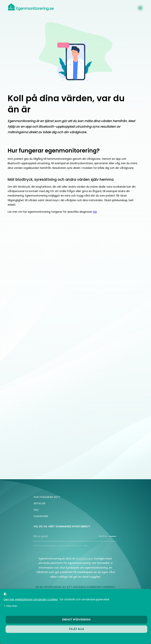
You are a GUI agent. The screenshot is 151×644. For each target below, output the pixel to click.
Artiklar (39, 503)
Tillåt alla (77, 629)
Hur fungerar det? (47, 497)
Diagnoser (41, 516)
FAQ (36, 510)
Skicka (108, 536)
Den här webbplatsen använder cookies (31, 599)
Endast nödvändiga (76, 620)
